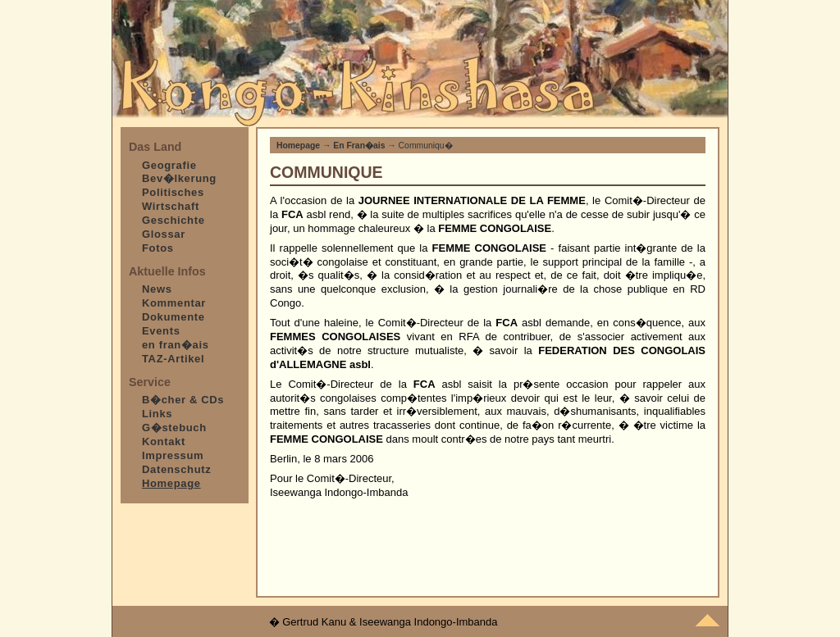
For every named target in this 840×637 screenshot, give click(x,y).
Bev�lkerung (179, 178)
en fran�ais (176, 345)
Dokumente (173, 317)
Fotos (158, 248)
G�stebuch (174, 428)
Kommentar (174, 303)
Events (161, 331)
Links (157, 414)
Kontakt (164, 441)
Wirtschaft (171, 206)
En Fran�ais (359, 146)
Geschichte (173, 220)
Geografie (169, 165)
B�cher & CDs (183, 400)
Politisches (173, 192)
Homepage (298, 146)
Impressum (173, 455)
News (157, 289)
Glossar (164, 234)
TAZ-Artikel (173, 359)
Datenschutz (176, 469)
